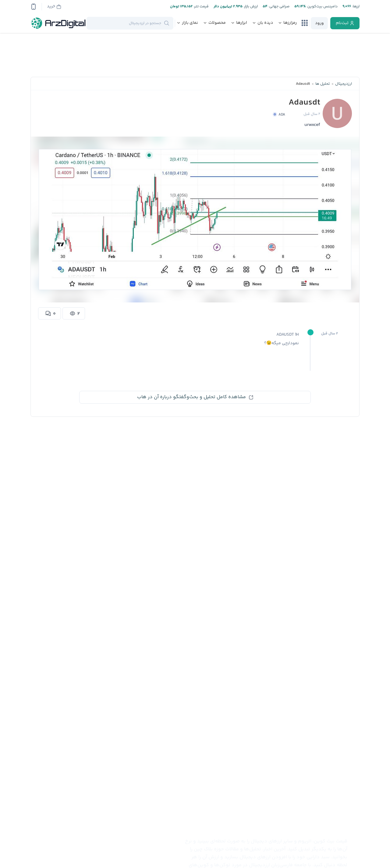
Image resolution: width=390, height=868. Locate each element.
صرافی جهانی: (278, 7)
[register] (345, 23)
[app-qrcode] (34, 7)
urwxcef (312, 125)
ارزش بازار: (250, 7)
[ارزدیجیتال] (58, 23)
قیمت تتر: (201, 7)
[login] (319, 23)
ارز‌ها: (355, 7)
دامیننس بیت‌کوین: (322, 7)
